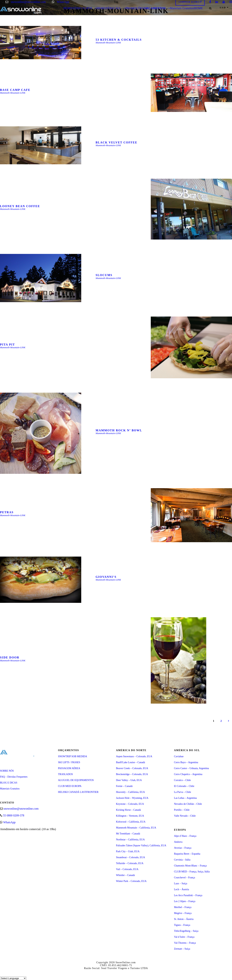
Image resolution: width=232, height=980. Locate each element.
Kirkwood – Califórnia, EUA (131, 822)
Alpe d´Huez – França (185, 836)
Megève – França (183, 913)
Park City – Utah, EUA (128, 851)
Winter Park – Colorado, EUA (131, 881)
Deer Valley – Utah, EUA (129, 780)
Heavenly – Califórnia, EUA (130, 792)
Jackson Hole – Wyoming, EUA (132, 798)
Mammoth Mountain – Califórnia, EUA (136, 828)
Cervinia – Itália (182, 860)
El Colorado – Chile (184, 786)
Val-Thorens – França (185, 943)
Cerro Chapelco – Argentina (188, 774)
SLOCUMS (104, 275)
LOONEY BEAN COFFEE (20, 206)
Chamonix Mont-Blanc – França (190, 866)
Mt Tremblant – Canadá (128, 834)
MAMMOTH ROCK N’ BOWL (119, 430)
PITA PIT (7, 345)
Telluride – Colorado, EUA (130, 863)
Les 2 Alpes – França (185, 901)
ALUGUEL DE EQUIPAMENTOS (76, 780)
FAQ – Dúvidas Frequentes (14, 777)
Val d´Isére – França (184, 937)
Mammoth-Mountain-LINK (108, 43)
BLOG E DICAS (9, 783)
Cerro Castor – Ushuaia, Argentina (191, 768)
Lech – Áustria (181, 889)
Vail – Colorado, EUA (127, 869)
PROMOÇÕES (135, 8)
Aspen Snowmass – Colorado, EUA (134, 756)
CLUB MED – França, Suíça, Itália (192, 872)
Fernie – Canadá (124, 786)
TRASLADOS (65, 774)
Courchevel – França (185, 878)
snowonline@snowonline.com (28, 2)
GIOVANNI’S (106, 577)
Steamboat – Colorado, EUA (130, 857)
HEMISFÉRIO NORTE (78, 8)
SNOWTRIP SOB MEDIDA (72, 756)
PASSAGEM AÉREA (69, 768)
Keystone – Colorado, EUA (130, 804)
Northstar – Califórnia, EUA (130, 840)
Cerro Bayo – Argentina (186, 762)
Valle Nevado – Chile (185, 816)
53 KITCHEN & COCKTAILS (119, 40)
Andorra (178, 842)
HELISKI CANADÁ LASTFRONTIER (78, 792)
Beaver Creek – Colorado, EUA (132, 768)
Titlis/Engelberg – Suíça (186, 931)
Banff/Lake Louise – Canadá (130, 762)
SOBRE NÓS (7, 771)
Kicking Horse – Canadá (128, 810)
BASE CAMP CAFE (15, 90)
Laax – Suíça (181, 883)
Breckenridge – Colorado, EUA (132, 774)
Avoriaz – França (183, 848)
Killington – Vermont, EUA (130, 816)
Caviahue (179, 756)
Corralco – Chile (182, 780)
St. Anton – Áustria (184, 919)
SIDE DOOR (10, 657)
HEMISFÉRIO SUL (109, 8)
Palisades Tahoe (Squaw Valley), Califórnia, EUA (141, 845)
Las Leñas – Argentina (185, 798)
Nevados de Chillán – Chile (188, 804)
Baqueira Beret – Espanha (187, 854)
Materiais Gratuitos (182, 8)
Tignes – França (182, 925)
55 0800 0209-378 (14, 815)
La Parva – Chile (182, 792)
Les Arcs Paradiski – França (188, 895)
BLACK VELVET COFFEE (117, 142)
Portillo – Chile (182, 810)
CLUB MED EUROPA (70, 786)
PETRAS (7, 512)
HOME (198, 8)
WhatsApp (63, 2)
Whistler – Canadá (125, 875)
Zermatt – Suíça (182, 949)
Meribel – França (183, 907)
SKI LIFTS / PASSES (69, 762)
